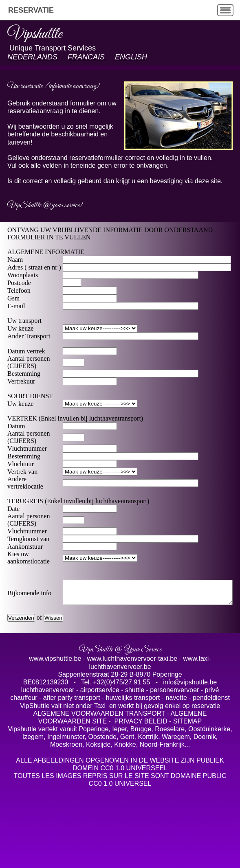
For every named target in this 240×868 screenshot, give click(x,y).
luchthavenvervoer (49, 731)
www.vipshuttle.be (56, 699)
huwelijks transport (134, 738)
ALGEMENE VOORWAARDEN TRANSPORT (99, 754)
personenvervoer (175, 731)
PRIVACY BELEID (141, 762)
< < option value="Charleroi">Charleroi (87, 594)
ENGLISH (131, 57)
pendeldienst (211, 738)
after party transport (73, 738)
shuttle (135, 731)
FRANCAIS (86, 57)
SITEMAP (187, 762)
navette (176, 738)
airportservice (100, 731)
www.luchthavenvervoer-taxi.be (132, 699)
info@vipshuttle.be (189, 723)
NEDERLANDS (32, 57)
